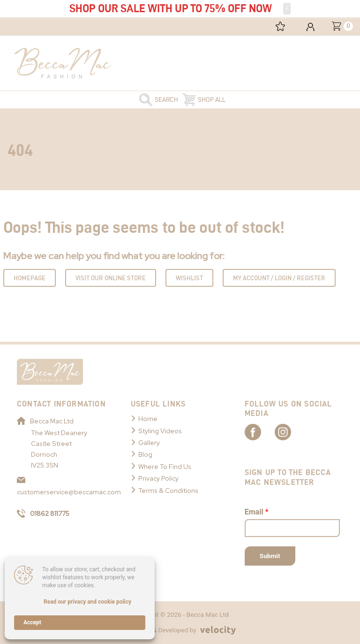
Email (257, 512)
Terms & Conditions (168, 491)
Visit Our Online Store (111, 278)
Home (148, 419)
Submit (270, 556)
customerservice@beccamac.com (64, 487)
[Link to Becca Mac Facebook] (261, 432)
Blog (145, 454)
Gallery (149, 443)
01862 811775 (43, 514)
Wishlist (189, 278)
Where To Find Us (165, 467)
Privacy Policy (158, 478)
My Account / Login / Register (279, 278)
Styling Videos (160, 431)
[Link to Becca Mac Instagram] (294, 432)
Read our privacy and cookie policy (87, 602)
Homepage (30, 278)
